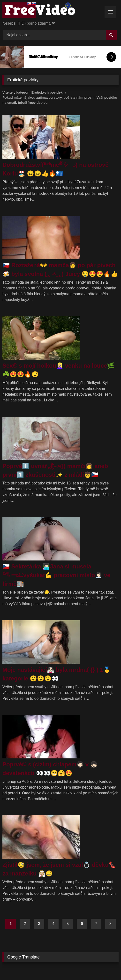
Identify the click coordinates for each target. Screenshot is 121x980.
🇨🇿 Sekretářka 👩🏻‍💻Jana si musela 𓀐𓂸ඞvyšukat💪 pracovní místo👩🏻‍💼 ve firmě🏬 (56, 575)
